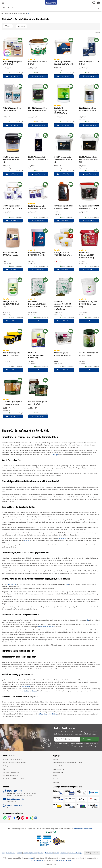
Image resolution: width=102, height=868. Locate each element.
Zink (67, 584)
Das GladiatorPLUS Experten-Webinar (15, 779)
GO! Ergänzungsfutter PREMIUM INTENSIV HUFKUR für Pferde (89, 207)
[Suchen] (48, 8)
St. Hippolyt (63, 538)
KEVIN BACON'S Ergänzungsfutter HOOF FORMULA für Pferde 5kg (87, 255)
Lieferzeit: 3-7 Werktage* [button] (41, 122)
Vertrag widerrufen (92, 853)
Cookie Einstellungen (76, 853)
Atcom (34, 691)
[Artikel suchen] (98, 8)
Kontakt (57, 853)
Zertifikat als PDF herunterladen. (83, 829)
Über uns (55, 759)
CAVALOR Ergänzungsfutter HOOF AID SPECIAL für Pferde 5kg (64, 63)
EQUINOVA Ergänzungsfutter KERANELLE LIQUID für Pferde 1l (38, 158)
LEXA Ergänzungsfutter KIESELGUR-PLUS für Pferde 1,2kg (11, 304)
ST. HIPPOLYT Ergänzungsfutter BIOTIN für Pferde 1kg (89, 354)
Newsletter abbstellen (91, 747)
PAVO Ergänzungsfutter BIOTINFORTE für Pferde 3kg (62, 354)
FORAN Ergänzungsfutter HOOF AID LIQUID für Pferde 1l (63, 207)
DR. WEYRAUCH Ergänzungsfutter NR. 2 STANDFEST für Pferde (61, 111)
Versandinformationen (64, 860)
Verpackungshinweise (30, 853)
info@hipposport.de (16, 799)
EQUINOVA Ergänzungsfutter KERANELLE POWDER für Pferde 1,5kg (89, 160)
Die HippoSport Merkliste (11, 772)
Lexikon (55, 776)
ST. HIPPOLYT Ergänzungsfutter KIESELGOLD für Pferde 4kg (12, 403)
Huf (28, 14)
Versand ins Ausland (37, 860)
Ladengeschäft (57, 766)
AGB (3, 853)
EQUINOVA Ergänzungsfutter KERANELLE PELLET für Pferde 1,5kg (63, 160)
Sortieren (22, 26)
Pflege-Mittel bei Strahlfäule (48, 714)
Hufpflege (55, 455)
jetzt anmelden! (90, 739)
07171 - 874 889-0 (15, 791)
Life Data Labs (26, 687)
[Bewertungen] (6, 59)
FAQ (4, 769)
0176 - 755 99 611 (14, 805)
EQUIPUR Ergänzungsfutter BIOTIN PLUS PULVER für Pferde (12, 207)
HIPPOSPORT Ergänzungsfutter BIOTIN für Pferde (12, 63)
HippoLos (56, 782)
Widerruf (41, 853)
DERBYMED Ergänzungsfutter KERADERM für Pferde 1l (12, 109)
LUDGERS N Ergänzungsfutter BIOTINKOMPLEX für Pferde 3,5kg (88, 304)
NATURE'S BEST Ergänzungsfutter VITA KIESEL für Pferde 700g (37, 355)
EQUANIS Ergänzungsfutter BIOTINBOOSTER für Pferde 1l (88, 109)
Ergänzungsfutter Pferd (20, 14)
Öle (88, 620)
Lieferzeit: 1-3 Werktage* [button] (16, 73)
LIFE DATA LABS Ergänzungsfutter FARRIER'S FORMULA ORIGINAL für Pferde (37, 304)
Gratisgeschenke (8, 766)
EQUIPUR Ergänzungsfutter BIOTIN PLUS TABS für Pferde (37, 207)
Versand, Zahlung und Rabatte (13, 759)
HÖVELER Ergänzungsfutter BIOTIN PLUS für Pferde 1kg (37, 254)
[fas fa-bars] (3, 3)
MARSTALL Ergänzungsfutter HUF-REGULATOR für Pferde (11, 354)
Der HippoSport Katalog (11, 776)
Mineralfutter (12, 584)
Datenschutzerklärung (80, 747)
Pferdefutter (8, 14)
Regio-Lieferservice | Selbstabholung (15, 763)
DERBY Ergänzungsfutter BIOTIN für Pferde (89, 63)
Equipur (27, 540)
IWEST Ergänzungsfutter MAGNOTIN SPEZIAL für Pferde (63, 254)
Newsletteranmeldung (60, 779)
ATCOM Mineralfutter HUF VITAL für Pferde (38, 63)
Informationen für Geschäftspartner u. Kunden (67, 763)
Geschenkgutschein (59, 769)
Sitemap (19, 853)
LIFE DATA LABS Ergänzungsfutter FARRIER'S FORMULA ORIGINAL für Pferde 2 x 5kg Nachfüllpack (64, 305)
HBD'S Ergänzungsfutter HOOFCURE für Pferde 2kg (11, 254)
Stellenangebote (58, 772)
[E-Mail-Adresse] (67, 739)
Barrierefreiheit (11, 853)
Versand (30, 858)
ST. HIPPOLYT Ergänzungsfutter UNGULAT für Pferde (38, 403)
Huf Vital (26, 691)
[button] (94, 3)
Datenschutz (49, 853)
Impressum (64, 853)
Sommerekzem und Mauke (47, 627)
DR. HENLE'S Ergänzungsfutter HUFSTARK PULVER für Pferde (37, 109)
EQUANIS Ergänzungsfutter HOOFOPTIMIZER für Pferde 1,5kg (11, 160)
